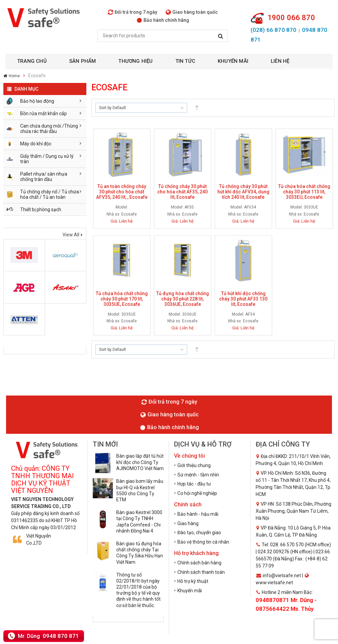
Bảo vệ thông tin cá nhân (203, 542)
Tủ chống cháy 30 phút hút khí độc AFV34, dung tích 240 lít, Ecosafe (243, 192)
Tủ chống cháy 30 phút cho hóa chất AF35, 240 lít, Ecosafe (182, 192)
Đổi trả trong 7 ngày (133, 12)
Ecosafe (129, 214)
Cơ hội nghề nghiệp (197, 493)
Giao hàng (188, 523)
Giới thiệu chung (194, 465)
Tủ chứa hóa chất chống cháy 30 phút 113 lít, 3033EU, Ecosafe (304, 192)
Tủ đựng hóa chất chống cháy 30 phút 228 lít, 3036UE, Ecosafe (183, 299)
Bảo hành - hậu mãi (198, 514)
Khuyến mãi (190, 591)
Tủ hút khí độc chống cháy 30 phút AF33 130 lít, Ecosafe (243, 299)
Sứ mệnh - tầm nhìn (198, 475)
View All (71, 235)
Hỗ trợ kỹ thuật (193, 581)
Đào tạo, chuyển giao (199, 533)
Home (14, 76)
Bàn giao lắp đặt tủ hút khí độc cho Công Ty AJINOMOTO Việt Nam (140, 462)
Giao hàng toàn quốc (192, 12)
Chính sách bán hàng (199, 563)
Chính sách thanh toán (201, 572)
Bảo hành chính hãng (163, 20)
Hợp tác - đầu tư (194, 484)
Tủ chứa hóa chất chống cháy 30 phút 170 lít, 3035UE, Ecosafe (122, 299)
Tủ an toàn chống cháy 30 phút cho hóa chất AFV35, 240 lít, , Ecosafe (122, 192)
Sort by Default (113, 108)
